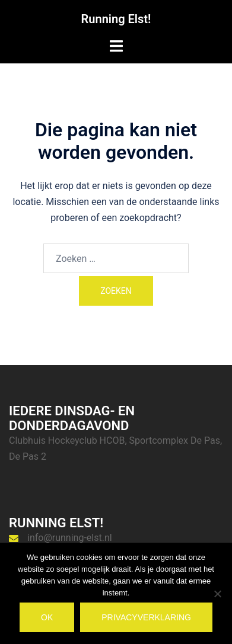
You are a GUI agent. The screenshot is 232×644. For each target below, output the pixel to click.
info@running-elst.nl (70, 538)
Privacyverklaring (146, 617)
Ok (47, 617)
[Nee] (217, 594)
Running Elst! (116, 19)
